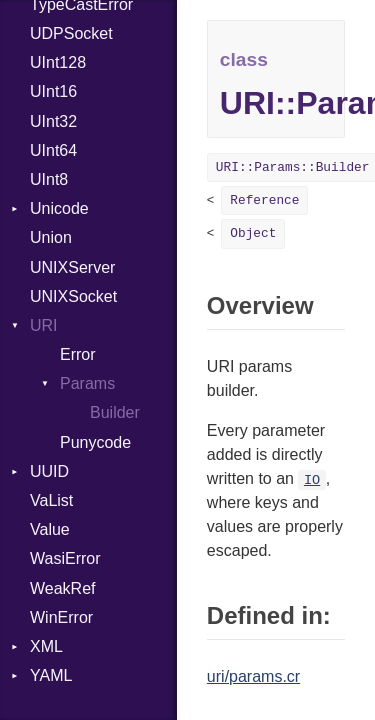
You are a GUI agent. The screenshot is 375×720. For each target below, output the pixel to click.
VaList (51, 500)
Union (51, 237)
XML (46, 646)
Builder (115, 412)
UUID (49, 471)
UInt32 (53, 121)
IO (312, 480)
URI (44, 325)
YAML (51, 675)
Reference (264, 200)
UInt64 (53, 150)
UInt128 (58, 62)
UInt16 (53, 91)
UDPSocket (71, 33)
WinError (61, 617)
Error (78, 354)
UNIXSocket (73, 296)
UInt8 (49, 179)
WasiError (65, 558)
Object (253, 233)
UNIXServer (72, 267)
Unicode (59, 208)
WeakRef (63, 588)
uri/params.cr (253, 676)
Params (87, 383)
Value (50, 529)
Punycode (95, 442)
